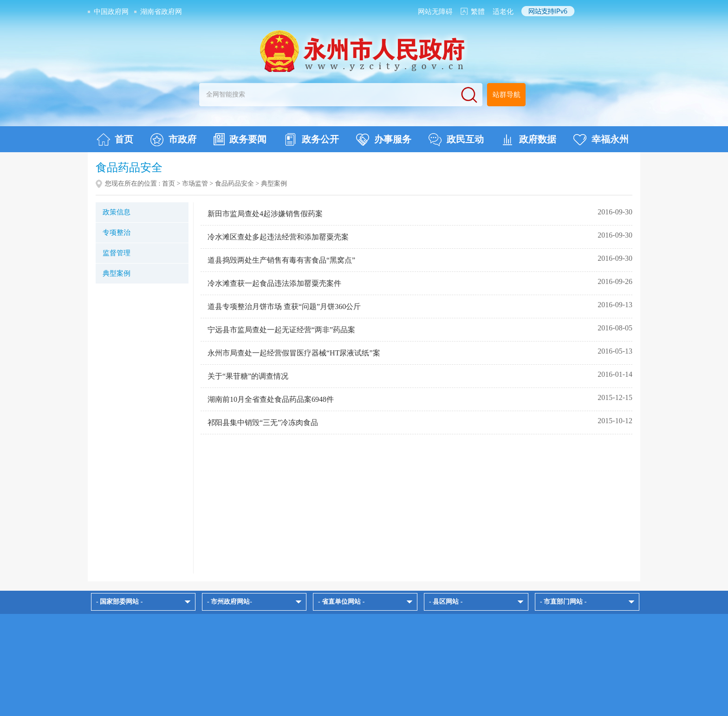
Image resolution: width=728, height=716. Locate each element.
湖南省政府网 (161, 12)
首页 (115, 140)
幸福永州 (601, 140)
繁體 (478, 12)
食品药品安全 (234, 184)
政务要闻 (240, 139)
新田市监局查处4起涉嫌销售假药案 (265, 214)
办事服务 (384, 140)
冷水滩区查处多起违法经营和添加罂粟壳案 (278, 237)
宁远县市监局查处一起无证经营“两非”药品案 (281, 330)
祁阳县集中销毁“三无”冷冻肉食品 (263, 423)
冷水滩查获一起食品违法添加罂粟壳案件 (274, 283)
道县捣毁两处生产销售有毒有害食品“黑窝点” (281, 260)
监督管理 (117, 253)
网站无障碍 (435, 12)
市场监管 (195, 184)
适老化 (503, 12)
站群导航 (507, 95)
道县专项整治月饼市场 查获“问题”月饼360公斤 (284, 306)
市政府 (173, 140)
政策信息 (117, 212)
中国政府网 (111, 12)
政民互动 (456, 140)
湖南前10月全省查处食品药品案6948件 (271, 399)
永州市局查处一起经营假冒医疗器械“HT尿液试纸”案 (294, 353)
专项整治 (117, 232)
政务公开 (311, 140)
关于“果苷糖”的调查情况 (248, 376)
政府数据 (529, 140)
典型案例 (117, 273)
